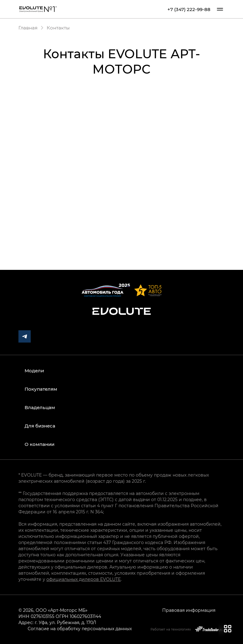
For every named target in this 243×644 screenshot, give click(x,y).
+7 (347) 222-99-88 (189, 9)
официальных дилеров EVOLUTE (84, 579)
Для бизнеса (40, 426)
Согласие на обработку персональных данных (80, 629)
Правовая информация (189, 610)
